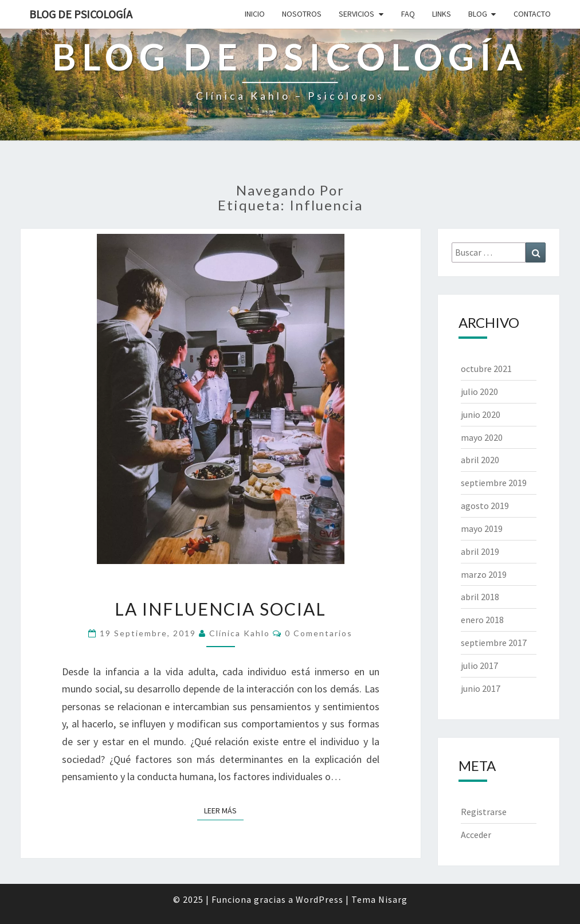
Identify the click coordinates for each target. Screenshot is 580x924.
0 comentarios (319, 633)
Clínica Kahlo (240, 633)
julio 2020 (479, 391)
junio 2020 (481, 414)
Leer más (224, 810)
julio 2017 (479, 665)
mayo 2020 (482, 437)
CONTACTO (532, 14)
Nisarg (393, 899)
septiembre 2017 (494, 643)
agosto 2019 (485, 506)
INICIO (255, 14)
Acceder (476, 835)
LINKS (442, 14)
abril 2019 (480, 551)
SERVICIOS (356, 14)
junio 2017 (481, 688)
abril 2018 (480, 597)
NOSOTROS (302, 14)
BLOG (478, 14)
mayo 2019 (482, 528)
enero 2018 (482, 620)
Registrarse (484, 812)
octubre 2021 (486, 369)
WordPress (320, 899)
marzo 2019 (484, 574)
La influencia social (220, 609)
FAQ (408, 14)
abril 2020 (480, 460)
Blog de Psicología (81, 14)
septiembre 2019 (494, 483)
